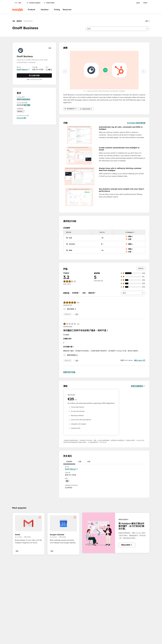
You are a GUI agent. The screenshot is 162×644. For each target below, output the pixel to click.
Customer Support (34, 3)
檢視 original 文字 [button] (140, 360)
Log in (138, 3)
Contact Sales (49, 3)
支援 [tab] (80, 462)
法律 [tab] (89, 462)
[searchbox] (118, 29)
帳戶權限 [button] (27, 105)
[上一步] (65, 71)
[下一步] (144, 71)
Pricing (57, 10)
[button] (148, 21)
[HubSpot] (18, 10)
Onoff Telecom (23, 69)
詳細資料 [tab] (69, 462)
